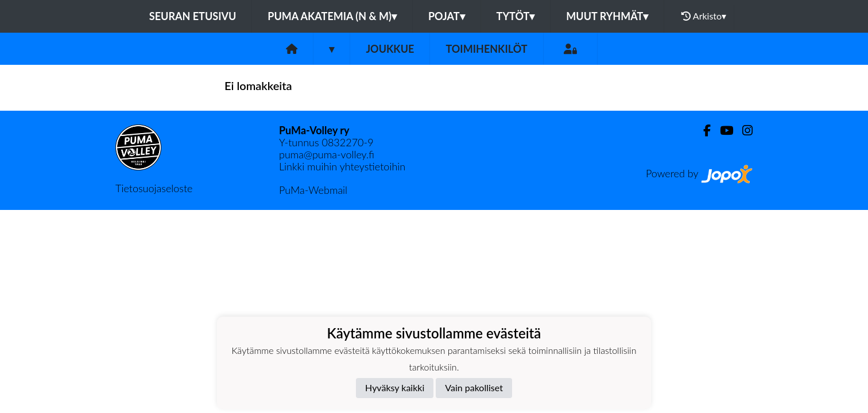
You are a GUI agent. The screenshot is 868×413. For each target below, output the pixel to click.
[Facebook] (702, 130)
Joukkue (390, 49)
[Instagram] (743, 130)
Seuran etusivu (193, 16)
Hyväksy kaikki (395, 387)
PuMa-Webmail (313, 190)
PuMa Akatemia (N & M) (332, 16)
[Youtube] (722, 130)
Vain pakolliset (474, 387)
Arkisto (704, 16)
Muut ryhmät (607, 16)
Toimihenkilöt (486, 49)
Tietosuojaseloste (154, 188)
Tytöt (516, 16)
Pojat (447, 16)
